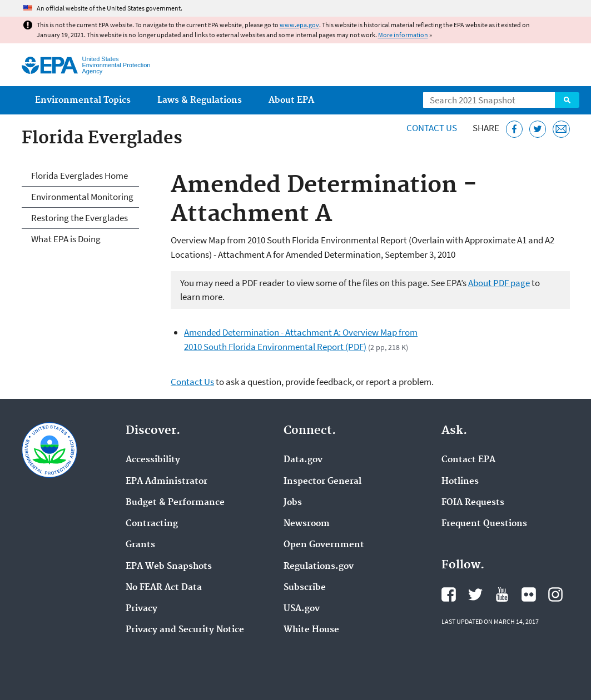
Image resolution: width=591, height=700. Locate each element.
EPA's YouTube (502, 594)
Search (567, 100)
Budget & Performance (175, 503)
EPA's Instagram (555, 594)
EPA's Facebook (449, 594)
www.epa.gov (299, 25)
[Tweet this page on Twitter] (538, 129)
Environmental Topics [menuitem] (83, 100)
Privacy (141, 609)
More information (403, 35)
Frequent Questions (484, 524)
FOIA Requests (473, 503)
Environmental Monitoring (82, 197)
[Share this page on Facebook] (515, 129)
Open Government (324, 545)
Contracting (152, 524)
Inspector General (322, 482)
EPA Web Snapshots (169, 567)
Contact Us (432, 128)
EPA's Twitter (475, 594)
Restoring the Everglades (80, 218)
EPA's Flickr (529, 594)
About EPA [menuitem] (291, 100)
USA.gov (302, 609)
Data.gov (303, 460)
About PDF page (499, 283)
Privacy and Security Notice (185, 630)
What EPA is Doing (66, 239)
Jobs (293, 503)
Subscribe (305, 588)
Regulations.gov (319, 567)
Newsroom (307, 524)
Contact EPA (468, 460)
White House (311, 630)
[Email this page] (561, 129)
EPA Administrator (167, 482)
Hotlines (460, 482)
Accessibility (153, 460)
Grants (140, 545)
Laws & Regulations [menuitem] (200, 100)
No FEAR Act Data (164, 588)
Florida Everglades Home (80, 176)
